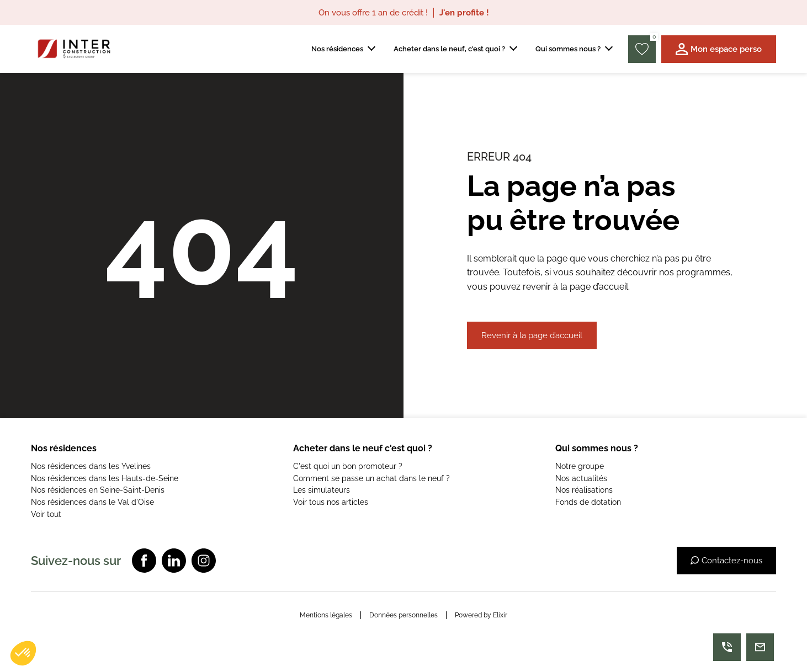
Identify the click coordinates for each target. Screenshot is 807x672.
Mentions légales (326, 615)
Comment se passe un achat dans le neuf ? (371, 478)
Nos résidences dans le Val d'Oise (92, 502)
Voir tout (46, 514)
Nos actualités (581, 478)
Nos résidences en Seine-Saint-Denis (98, 490)
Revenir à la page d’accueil (532, 335)
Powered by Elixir (481, 615)
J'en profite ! (464, 13)
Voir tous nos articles (331, 502)
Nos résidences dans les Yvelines (91, 466)
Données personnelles (403, 615)
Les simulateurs (322, 490)
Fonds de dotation (588, 502)
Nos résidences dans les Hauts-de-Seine (105, 478)
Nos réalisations (584, 490)
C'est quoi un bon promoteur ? (348, 466)
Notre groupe (580, 466)
